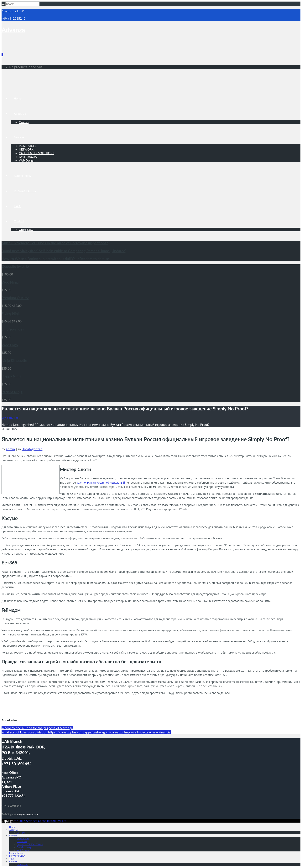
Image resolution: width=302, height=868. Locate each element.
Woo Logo (10, 345)
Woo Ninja (10, 282)
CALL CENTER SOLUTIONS (36, 153)
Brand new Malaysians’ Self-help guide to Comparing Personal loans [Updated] (64, 251)
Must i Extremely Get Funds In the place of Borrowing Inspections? (55, 243)
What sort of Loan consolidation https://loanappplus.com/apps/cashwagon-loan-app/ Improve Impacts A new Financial (86, 732)
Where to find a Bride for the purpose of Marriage (37, 728)
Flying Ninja (11, 314)
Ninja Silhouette (14, 361)
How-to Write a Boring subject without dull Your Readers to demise (55, 259)
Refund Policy (23, 176)
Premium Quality (15, 298)
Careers (24, 122)
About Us (20, 114)
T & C (17, 206)
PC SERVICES (28, 146)
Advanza (13, 30)
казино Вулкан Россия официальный (101, 483)
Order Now (26, 230)
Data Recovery (28, 157)
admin (10, 449)
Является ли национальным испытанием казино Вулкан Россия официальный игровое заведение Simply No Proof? (146, 439)
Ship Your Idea (13, 329)
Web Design (27, 160)
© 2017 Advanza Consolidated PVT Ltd (41, 821)
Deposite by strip (15, 266)
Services (19, 137)
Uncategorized (23, 425)
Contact (19, 221)
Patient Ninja (12, 392)
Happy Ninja (11, 376)
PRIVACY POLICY (25, 191)
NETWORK (26, 149)
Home (18, 98)
